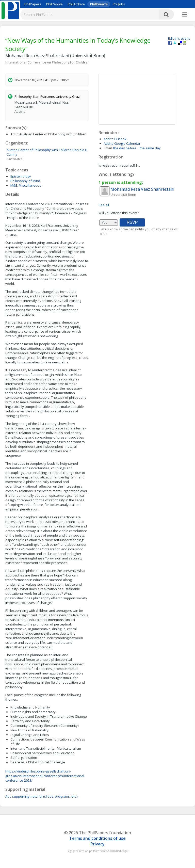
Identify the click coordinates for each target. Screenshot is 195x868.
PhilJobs (119, 4)
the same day (150, 148)
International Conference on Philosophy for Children (47, 62)
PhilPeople (54, 4)
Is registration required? (117, 165)
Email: (108, 148)
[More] (185, 15)
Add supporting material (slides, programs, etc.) (41, 796)
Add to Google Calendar (122, 143)
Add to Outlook (115, 139)
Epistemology (21, 176)
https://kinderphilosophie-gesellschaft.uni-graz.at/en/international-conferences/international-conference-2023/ (45, 776)
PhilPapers (33, 4)
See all (104, 205)
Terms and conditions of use (97, 838)
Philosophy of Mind (25, 181)
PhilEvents (99, 4)
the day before (125, 148)
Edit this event (179, 38)
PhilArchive (76, 4)
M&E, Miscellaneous (26, 185)
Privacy (97, 844)
